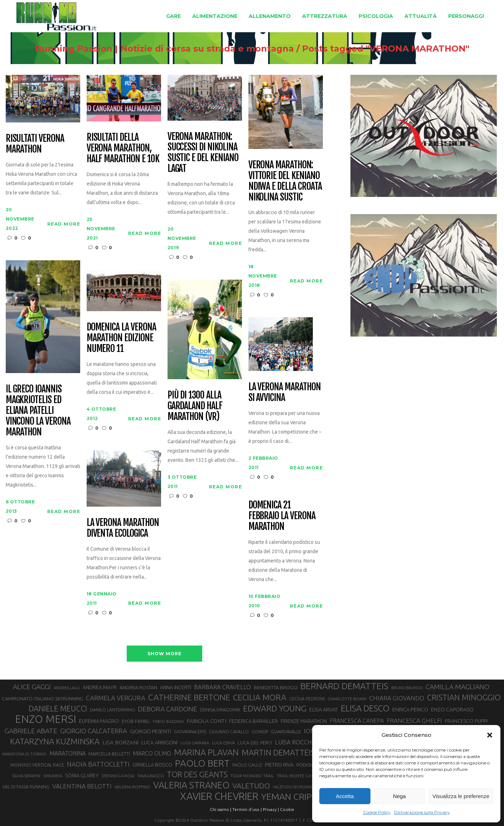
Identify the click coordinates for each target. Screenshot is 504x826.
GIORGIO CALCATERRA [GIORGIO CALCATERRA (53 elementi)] (94, 731)
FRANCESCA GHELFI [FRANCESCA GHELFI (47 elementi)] (414, 721)
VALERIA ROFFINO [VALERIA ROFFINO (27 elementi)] (132, 787)
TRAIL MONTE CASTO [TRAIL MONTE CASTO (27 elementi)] (298, 776)
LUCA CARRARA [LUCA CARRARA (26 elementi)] (195, 743)
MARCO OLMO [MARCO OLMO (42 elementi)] (152, 753)
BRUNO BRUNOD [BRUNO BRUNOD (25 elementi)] (407, 688)
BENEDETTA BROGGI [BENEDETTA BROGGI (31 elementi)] (276, 688)
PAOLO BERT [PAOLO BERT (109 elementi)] (202, 763)
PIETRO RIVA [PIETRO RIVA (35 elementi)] (279, 765)
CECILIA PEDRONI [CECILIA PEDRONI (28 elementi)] (307, 699)
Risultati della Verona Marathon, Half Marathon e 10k (123, 148)
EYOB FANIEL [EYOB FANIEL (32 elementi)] (136, 721)
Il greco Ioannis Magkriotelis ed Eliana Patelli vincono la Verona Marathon (38, 410)
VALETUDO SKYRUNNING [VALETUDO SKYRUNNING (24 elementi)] (295, 787)
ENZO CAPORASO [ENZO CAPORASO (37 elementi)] (452, 709)
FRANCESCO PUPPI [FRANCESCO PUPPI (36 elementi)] (466, 721)
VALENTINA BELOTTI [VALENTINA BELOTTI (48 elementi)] (82, 786)
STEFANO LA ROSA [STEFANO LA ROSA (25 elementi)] (118, 776)
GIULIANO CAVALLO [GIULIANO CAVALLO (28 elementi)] (229, 732)
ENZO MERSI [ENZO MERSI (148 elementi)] (46, 719)
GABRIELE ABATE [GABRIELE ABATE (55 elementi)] (31, 731)
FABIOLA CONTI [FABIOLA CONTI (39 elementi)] (206, 721)
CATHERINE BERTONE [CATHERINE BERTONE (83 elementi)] (189, 697)
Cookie (287, 809)
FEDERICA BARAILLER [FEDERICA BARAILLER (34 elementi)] (253, 721)
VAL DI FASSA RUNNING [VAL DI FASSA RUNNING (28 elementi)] (26, 787)
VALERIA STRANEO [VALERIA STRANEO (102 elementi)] (191, 785)
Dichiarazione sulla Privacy (422, 812)
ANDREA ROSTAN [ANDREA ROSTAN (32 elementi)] (138, 687)
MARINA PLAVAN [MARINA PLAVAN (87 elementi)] (206, 752)
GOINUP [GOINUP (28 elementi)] (260, 732)
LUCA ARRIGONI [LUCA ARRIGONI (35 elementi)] (159, 742)
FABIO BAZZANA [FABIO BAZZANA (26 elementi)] (168, 721)
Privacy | (271, 809)
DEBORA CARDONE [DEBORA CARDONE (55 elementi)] (168, 709)
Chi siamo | (220, 809)
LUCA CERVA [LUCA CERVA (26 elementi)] (223, 743)
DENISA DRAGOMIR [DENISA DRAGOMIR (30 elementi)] (220, 710)
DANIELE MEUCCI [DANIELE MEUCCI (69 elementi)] (58, 709)
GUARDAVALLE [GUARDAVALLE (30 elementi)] (286, 731)
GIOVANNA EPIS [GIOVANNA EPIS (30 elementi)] (190, 731)
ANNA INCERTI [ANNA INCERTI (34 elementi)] (176, 687)
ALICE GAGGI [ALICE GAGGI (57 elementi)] (32, 687)
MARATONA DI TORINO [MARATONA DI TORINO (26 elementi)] (24, 754)
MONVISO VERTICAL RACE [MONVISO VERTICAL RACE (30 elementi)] (37, 765)
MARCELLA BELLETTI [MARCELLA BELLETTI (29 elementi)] (109, 754)
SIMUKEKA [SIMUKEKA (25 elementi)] (53, 776)
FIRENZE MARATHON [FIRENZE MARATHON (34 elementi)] (304, 721)
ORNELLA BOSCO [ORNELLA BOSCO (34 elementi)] (152, 765)
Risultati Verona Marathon (35, 144)
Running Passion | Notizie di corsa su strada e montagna (146, 49)
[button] (490, 735)
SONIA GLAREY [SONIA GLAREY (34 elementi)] (82, 776)
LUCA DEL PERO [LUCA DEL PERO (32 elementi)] (255, 743)
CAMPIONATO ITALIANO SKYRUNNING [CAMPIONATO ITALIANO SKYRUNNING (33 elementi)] (42, 699)
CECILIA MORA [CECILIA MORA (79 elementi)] (260, 697)
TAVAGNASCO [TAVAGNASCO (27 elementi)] (151, 776)
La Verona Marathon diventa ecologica (123, 528)
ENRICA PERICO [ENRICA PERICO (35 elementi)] (410, 709)
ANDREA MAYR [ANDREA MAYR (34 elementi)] (100, 687)
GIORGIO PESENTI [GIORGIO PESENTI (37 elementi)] (151, 731)
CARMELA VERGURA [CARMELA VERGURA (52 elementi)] (116, 698)
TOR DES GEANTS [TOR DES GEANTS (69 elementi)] (197, 774)
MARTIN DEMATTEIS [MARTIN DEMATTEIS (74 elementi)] (278, 752)
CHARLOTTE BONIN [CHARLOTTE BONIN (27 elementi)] (347, 699)
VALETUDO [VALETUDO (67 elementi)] (251, 786)
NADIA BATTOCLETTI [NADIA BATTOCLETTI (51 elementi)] (98, 764)
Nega (399, 796)
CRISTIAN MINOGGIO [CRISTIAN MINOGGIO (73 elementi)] (464, 697)
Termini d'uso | (247, 809)
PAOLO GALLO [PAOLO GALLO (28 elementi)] (247, 765)
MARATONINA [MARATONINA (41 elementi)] (67, 753)
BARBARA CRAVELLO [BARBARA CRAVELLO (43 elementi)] (222, 687)
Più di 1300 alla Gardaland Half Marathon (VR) (195, 406)
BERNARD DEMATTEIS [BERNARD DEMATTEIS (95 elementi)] (344, 686)
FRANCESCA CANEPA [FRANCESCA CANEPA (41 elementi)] (357, 721)
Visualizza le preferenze (461, 796)
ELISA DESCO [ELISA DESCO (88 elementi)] (365, 709)
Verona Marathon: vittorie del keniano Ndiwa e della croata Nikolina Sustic (285, 181)
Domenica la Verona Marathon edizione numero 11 (121, 338)
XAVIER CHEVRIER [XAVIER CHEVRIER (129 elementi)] (219, 796)
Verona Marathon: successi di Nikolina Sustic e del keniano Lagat (203, 153)
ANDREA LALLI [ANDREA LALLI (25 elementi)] (67, 688)
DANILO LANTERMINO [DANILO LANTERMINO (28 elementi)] (112, 710)
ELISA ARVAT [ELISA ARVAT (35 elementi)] (324, 709)
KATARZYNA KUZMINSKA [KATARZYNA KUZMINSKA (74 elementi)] (55, 741)
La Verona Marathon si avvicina (285, 392)
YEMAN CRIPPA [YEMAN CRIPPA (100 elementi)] (292, 797)
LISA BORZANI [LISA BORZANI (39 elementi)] (120, 742)
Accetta (345, 796)
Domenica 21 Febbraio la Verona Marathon (282, 516)
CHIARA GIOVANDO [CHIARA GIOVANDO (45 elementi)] (397, 698)
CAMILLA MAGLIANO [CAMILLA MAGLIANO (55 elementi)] (457, 687)
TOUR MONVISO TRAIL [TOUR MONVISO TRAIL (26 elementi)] (252, 776)
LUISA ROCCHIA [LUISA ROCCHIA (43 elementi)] (296, 742)
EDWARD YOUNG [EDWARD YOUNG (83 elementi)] (275, 708)
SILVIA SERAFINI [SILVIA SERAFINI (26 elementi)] (26, 776)
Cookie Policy (377, 812)
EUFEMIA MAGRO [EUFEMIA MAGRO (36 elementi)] (99, 721)
